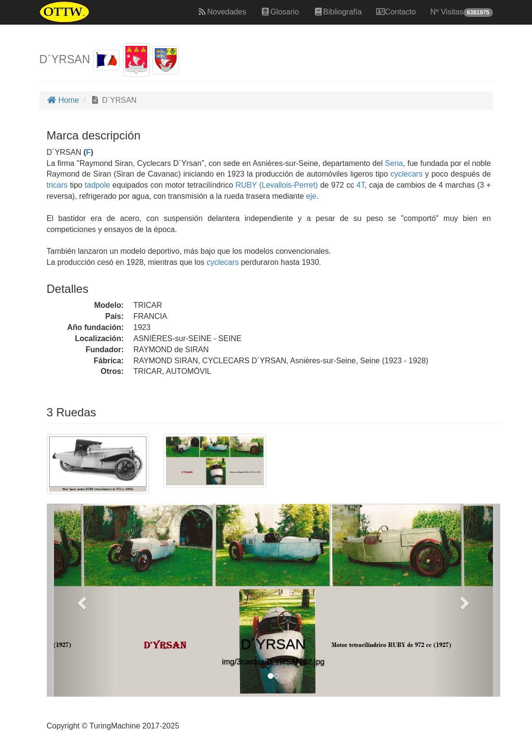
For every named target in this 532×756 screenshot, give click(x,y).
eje (311, 196)
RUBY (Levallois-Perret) (275, 185)
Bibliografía (338, 12)
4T (361, 185)
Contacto (396, 12)
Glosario (280, 12)
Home (63, 100)
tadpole (98, 185)
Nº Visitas (461, 12)
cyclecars (406, 174)
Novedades (222, 12)
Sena (394, 163)
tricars (57, 185)
